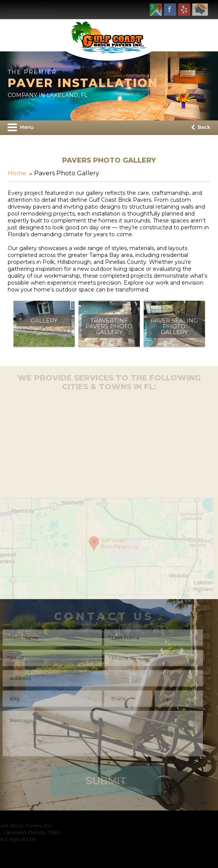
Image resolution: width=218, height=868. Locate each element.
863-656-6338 (38, 10)
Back (201, 127)
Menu (21, 127)
